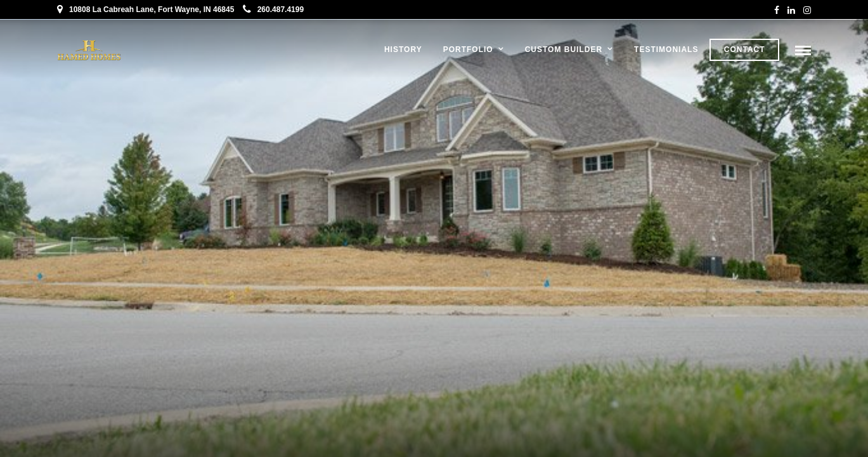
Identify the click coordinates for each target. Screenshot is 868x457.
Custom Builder (564, 50)
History (403, 50)
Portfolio (468, 50)
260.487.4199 (273, 10)
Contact (745, 50)
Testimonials (666, 50)
